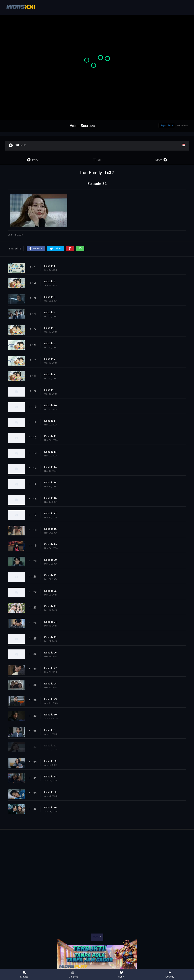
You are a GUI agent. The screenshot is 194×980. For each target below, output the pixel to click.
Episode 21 (50, 575)
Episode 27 (50, 668)
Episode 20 (51, 560)
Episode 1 (50, 266)
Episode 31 (50, 730)
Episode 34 (51, 777)
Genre (121, 975)
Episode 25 (50, 637)
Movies (24, 975)
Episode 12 (50, 436)
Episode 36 (51, 808)
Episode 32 (50, 746)
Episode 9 (50, 390)
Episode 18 (51, 529)
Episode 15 (50, 483)
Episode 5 (50, 328)
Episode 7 (50, 359)
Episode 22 (50, 591)
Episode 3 (50, 297)
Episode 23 (50, 606)
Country (170, 975)
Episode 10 (51, 406)
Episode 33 (50, 761)
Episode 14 (51, 467)
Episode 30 (51, 715)
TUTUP (97, 937)
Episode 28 (51, 684)
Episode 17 (50, 514)
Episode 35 (50, 792)
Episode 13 (50, 452)
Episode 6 (50, 344)
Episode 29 (51, 699)
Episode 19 (51, 544)
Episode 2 (50, 282)
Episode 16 (51, 498)
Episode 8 (50, 375)
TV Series (73, 975)
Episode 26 (51, 653)
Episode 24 (51, 622)
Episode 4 (50, 313)
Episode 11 (50, 421)
